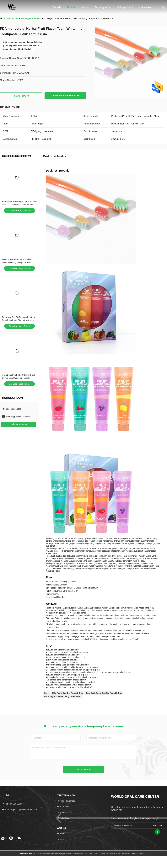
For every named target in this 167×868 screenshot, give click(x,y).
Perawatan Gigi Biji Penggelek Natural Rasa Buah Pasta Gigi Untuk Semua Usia (19, 320)
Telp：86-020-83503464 (14, 804)
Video (85, 7)
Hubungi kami (125, 7)
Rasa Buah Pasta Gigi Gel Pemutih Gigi (104, 693)
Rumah (57, 7)
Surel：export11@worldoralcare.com (19, 810)
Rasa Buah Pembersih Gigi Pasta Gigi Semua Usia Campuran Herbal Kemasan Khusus (19, 378)
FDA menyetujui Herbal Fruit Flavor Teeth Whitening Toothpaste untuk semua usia (17, 262)
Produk (71, 7)
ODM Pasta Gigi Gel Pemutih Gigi (67, 693)
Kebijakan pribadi (27, 853)
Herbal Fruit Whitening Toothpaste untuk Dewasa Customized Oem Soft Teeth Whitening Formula (19, 205)
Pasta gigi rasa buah (30, 18)
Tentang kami (103, 7)
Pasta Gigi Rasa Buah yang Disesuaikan (63, 696)
